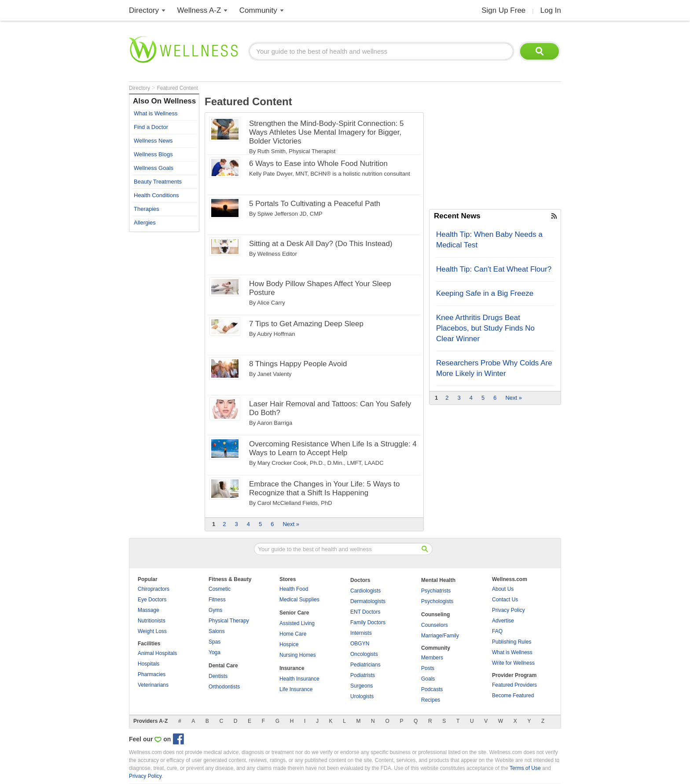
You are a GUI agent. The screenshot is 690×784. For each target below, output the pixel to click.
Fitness (217, 600)
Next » (291, 524)
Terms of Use (525, 768)
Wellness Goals (154, 168)
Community (258, 10)
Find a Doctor (151, 127)
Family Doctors (368, 622)
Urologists (362, 696)
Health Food (294, 589)
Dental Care (223, 666)
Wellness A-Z (199, 10)
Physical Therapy (229, 621)
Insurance (292, 668)
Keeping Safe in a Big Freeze (485, 293)
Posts (428, 668)
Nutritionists (152, 621)
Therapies (147, 209)
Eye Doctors (152, 600)
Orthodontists (224, 687)
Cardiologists (365, 591)
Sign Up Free (503, 10)
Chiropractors (154, 589)
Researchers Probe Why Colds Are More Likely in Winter (494, 368)
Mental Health (438, 580)
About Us (503, 589)
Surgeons (362, 686)
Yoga (215, 652)
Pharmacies (152, 674)
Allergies (145, 223)
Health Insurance (299, 679)
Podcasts (432, 689)
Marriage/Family (440, 636)
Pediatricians (365, 665)
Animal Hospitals (157, 653)
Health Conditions (156, 195)
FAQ (497, 631)
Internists (361, 633)
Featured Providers (514, 685)
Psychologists (437, 601)
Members (432, 658)
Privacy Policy (508, 610)
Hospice (289, 644)
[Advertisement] (164, 368)
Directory (144, 10)
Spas (215, 642)
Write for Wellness (513, 663)
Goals (428, 679)
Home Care (293, 634)
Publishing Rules (512, 642)
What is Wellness (156, 113)
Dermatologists (368, 601)
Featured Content (177, 88)
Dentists (218, 676)
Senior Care (294, 613)
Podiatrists (363, 675)
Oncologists (364, 654)
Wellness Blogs (153, 154)
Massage (149, 610)
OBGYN (360, 644)
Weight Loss (152, 631)
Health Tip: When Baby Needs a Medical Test (489, 240)
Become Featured (513, 696)
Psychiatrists (436, 591)
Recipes (431, 700)
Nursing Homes (298, 655)
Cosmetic (220, 589)
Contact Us (505, 600)
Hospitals (149, 664)
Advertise (503, 621)
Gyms (215, 610)
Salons (217, 631)
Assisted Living (297, 623)
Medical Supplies (299, 600)
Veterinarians (153, 685)
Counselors (435, 625)
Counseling (435, 615)
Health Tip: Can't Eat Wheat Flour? (494, 269)
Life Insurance (296, 689)
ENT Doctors (365, 612)
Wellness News (153, 141)
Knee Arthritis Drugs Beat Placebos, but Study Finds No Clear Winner (485, 328)
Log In (551, 10)
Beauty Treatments (158, 182)
